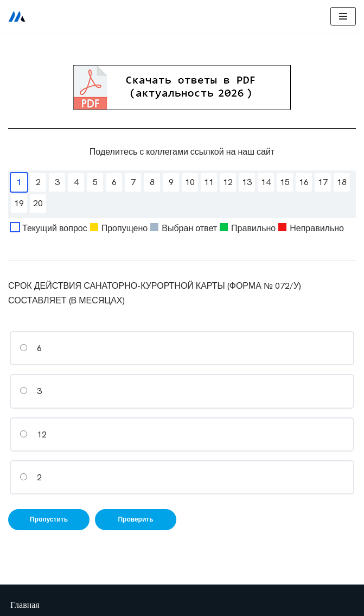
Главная (25, 605)
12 (33, 434)
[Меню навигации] (343, 16)
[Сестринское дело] (17, 16)
